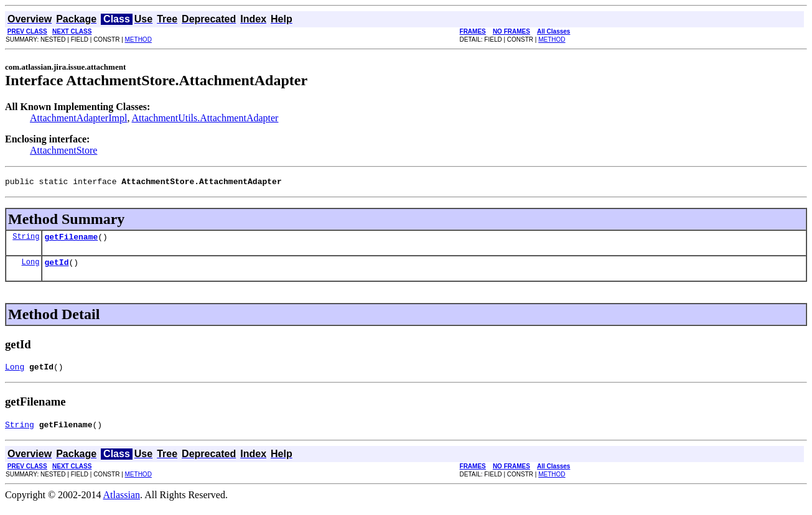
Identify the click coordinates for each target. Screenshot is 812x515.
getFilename (71, 240)
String (26, 240)
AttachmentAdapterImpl (78, 118)
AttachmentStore (63, 150)
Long (31, 267)
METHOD (138, 39)
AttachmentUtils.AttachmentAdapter (205, 118)
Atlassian (122, 504)
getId (56, 267)
